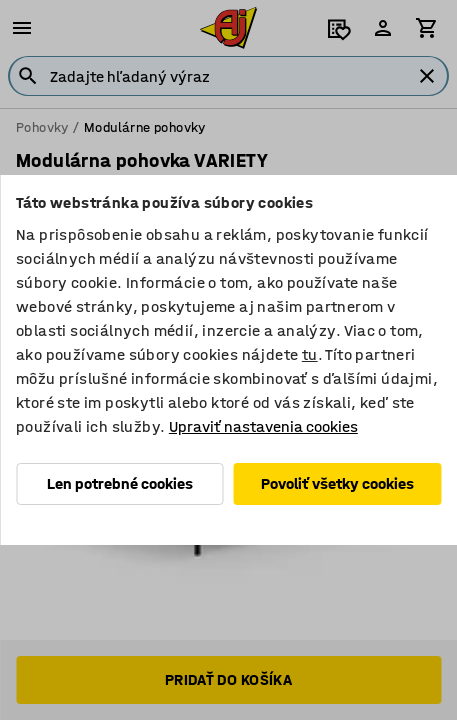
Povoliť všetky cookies (337, 483)
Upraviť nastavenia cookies (263, 426)
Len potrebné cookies (120, 483)
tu (310, 354)
